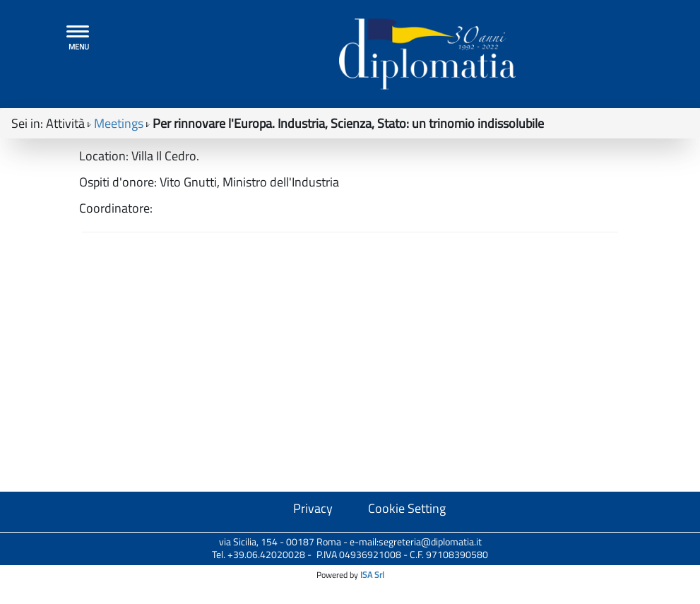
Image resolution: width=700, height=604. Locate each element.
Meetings (119, 128)
